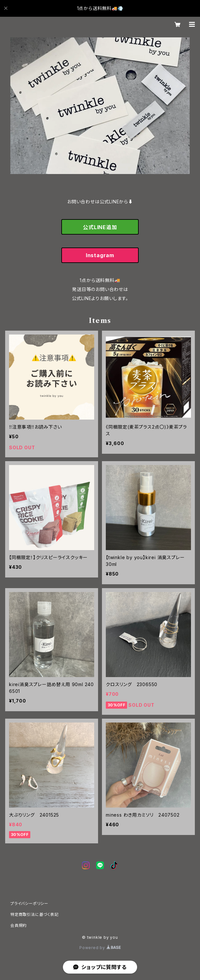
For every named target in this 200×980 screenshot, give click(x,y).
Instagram (100, 255)
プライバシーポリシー (29, 903)
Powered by (100, 948)
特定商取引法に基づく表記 (35, 914)
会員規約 (19, 925)
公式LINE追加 (100, 227)
